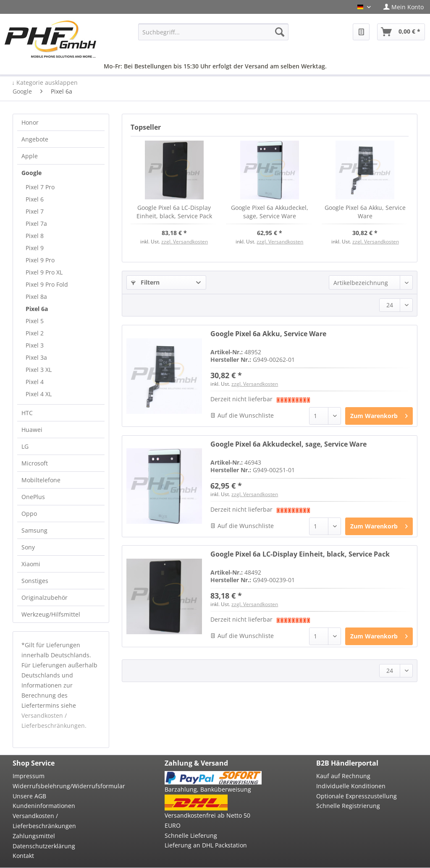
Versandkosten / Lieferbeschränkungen (44, 821)
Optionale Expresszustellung (357, 796)
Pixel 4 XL (39, 394)
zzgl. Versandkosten (185, 242)
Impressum (29, 776)
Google (31, 173)
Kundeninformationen (44, 806)
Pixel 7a (36, 224)
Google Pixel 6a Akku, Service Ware (365, 212)
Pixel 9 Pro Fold (47, 284)
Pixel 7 (35, 211)
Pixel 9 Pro (40, 260)
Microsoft (35, 463)
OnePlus (33, 497)
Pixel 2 (35, 333)
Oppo (29, 514)
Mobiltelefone (41, 480)
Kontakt (23, 856)
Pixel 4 (35, 382)
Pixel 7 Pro (40, 187)
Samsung (34, 530)
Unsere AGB (29, 796)
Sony (28, 547)
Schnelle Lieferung (191, 835)
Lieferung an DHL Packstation (206, 845)
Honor (30, 122)
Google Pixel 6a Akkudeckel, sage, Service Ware (270, 212)
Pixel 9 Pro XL (44, 272)
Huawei (32, 430)
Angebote (35, 139)
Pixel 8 (35, 236)
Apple (30, 156)
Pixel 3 (35, 345)
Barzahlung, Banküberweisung (208, 789)
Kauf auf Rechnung (343, 776)
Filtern (145, 282)
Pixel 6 (35, 199)
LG (25, 446)
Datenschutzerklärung (44, 846)
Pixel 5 (35, 321)
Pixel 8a (36, 297)
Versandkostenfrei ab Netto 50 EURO (207, 820)
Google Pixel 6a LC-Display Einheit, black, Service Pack (174, 212)
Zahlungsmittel (34, 836)
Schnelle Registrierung (348, 806)
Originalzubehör (45, 597)
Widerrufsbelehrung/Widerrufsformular (61, 786)
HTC (27, 413)
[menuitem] (404, 7)
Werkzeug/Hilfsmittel (51, 614)
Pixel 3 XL (39, 370)
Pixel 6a (37, 309)
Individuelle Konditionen (351, 786)
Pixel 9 (35, 248)
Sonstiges (35, 581)
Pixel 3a (36, 357)
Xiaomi (31, 564)
